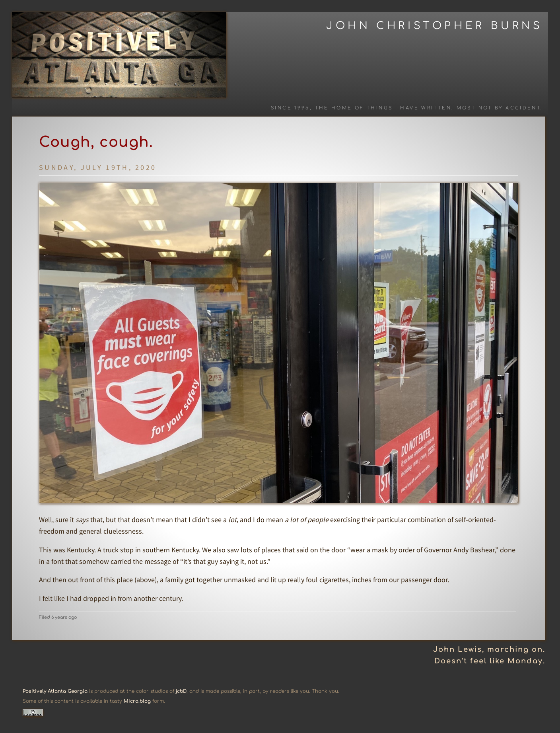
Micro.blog (137, 701)
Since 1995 (290, 108)
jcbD (181, 691)
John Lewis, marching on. (489, 649)
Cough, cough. (96, 142)
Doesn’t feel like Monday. (490, 661)
